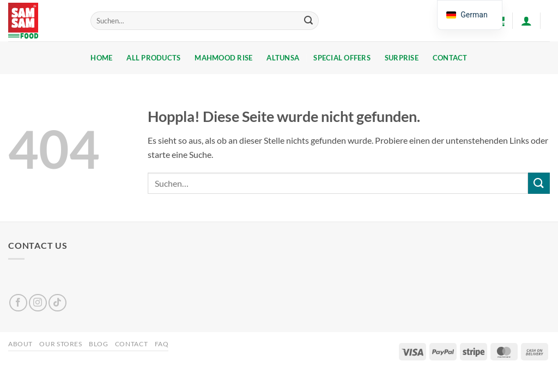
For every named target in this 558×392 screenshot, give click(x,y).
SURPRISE (402, 58)
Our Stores (60, 344)
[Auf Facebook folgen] (18, 303)
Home (101, 58)
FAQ (162, 344)
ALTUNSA (283, 58)
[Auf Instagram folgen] (38, 303)
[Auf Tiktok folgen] (57, 303)
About (20, 344)
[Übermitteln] (308, 21)
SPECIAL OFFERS (342, 58)
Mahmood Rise (223, 58)
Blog (98, 344)
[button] (526, 21)
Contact (450, 58)
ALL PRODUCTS (153, 58)
